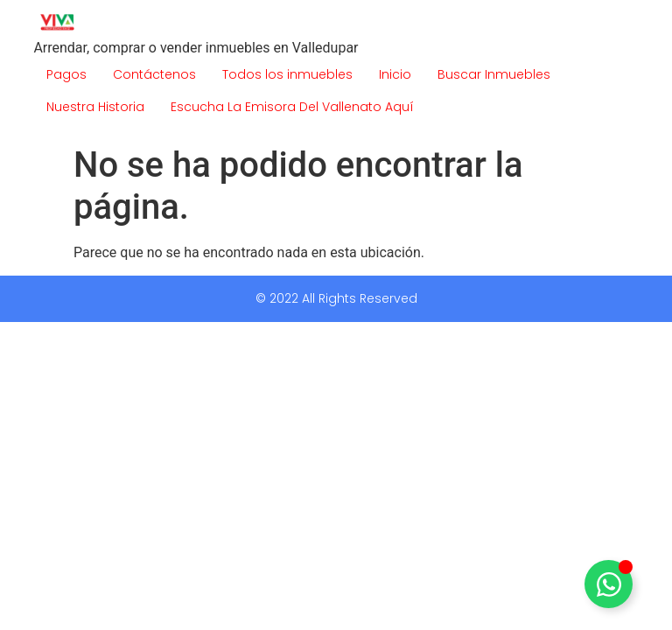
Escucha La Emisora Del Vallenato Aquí (292, 107)
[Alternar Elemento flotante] (609, 584)
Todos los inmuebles (287, 74)
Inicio (395, 74)
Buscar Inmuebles (494, 74)
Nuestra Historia (95, 107)
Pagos (66, 74)
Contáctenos (154, 74)
